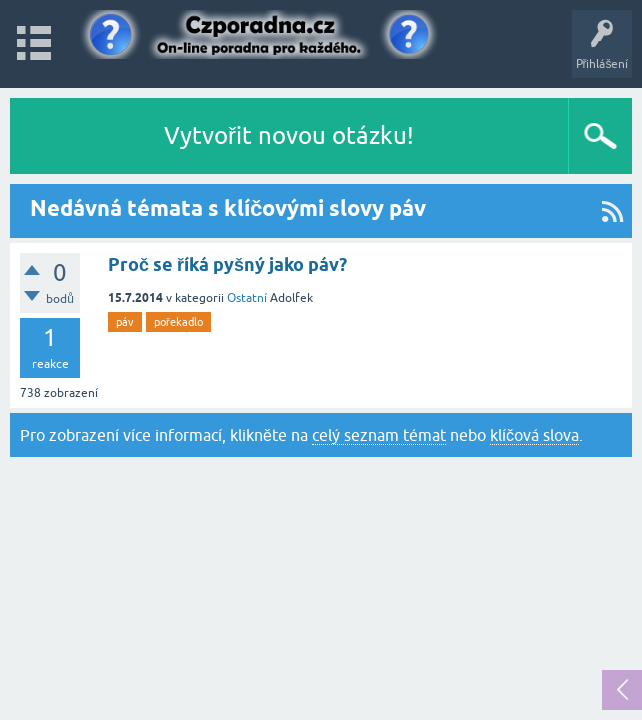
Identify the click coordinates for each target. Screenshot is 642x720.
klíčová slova (534, 435)
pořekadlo (178, 322)
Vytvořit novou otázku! (289, 135)
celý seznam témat (379, 435)
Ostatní (247, 298)
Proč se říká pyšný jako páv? (227, 264)
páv (125, 322)
